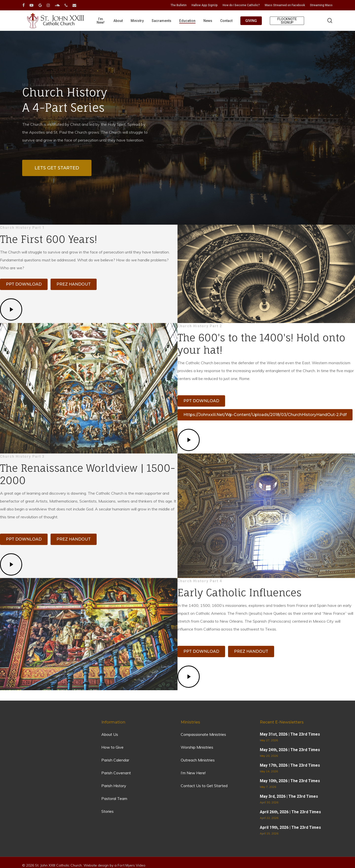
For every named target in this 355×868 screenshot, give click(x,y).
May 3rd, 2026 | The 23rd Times (289, 796)
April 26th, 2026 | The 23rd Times (290, 812)
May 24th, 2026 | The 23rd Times (290, 750)
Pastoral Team (114, 798)
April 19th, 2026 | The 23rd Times (290, 827)
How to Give (112, 747)
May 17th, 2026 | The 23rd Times (290, 765)
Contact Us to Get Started (204, 786)
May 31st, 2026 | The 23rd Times (290, 734)
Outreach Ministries (198, 760)
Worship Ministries (197, 747)
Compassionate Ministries (203, 734)
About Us (110, 734)
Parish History (114, 786)
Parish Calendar (115, 760)
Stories (107, 811)
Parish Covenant (116, 773)
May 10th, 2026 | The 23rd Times (290, 781)
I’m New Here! (193, 773)
